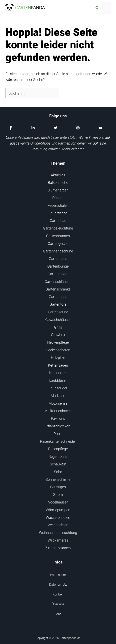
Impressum (58, 575)
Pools (58, 434)
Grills (58, 327)
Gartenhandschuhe (58, 251)
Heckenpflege (58, 342)
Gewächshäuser (58, 320)
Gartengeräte (58, 243)
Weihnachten (58, 525)
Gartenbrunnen (58, 236)
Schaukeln (58, 464)
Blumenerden (58, 190)
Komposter (58, 373)
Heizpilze (58, 358)
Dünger (58, 198)
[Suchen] (66, 93)
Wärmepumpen (58, 510)
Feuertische (58, 213)
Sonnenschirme (58, 479)
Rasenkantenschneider (58, 441)
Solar (58, 472)
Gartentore (58, 304)
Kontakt (58, 594)
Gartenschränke (58, 289)
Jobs (58, 614)
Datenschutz (58, 585)
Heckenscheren (58, 350)
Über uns (58, 604)
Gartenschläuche (58, 282)
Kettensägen (58, 365)
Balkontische (58, 182)
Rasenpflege (58, 449)
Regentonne (58, 456)
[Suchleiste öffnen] (97, 8)
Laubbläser (58, 380)
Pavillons (58, 418)
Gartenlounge (58, 266)
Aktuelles (58, 175)
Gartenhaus (58, 259)
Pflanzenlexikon (58, 426)
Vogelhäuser (58, 502)
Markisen (58, 396)
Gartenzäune (58, 312)
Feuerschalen (58, 205)
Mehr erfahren (73, 149)
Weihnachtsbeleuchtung (58, 533)
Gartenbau (58, 221)
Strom (58, 495)
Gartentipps (58, 297)
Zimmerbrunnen (58, 548)
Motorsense (58, 403)
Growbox (58, 335)
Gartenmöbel (58, 274)
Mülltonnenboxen (58, 411)
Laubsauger (58, 388)
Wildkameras (58, 540)
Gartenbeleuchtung (58, 228)
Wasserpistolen (58, 517)
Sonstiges (58, 487)
